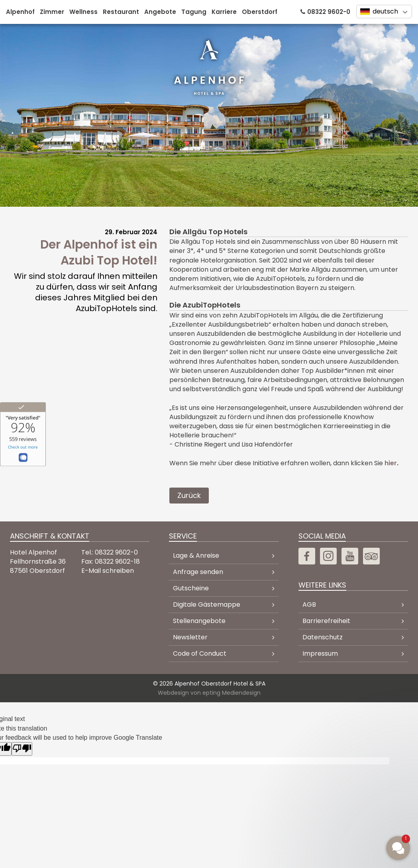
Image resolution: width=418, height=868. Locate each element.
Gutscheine (191, 588)
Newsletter (190, 637)
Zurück (189, 495)
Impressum (320, 653)
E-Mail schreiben (108, 571)
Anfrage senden (198, 572)
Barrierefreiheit (326, 621)
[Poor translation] (22, 749)
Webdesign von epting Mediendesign (209, 693)
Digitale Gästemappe (207, 604)
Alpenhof (20, 12)
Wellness (83, 12)
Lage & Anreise (196, 555)
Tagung (194, 12)
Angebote (160, 12)
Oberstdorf (260, 12)
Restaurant (121, 12)
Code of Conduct (200, 653)
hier (391, 463)
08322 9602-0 (329, 12)
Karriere (224, 12)
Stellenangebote (199, 621)
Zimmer (52, 12)
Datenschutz (323, 637)
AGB (309, 604)
